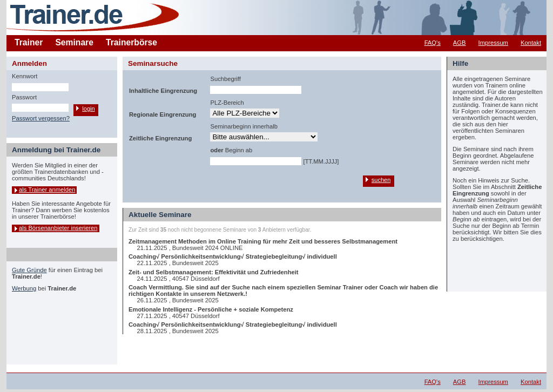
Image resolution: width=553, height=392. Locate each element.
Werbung (24, 288)
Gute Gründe (29, 270)
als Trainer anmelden (47, 190)
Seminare (74, 42)
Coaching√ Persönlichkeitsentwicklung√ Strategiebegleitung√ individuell (233, 256)
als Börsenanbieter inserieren (58, 228)
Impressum (493, 43)
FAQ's (433, 43)
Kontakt (531, 43)
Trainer (29, 42)
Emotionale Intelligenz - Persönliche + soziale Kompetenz (211, 309)
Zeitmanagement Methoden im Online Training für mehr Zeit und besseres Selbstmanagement (263, 241)
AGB (460, 43)
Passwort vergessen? (41, 118)
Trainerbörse (131, 42)
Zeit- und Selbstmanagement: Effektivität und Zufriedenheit (214, 272)
